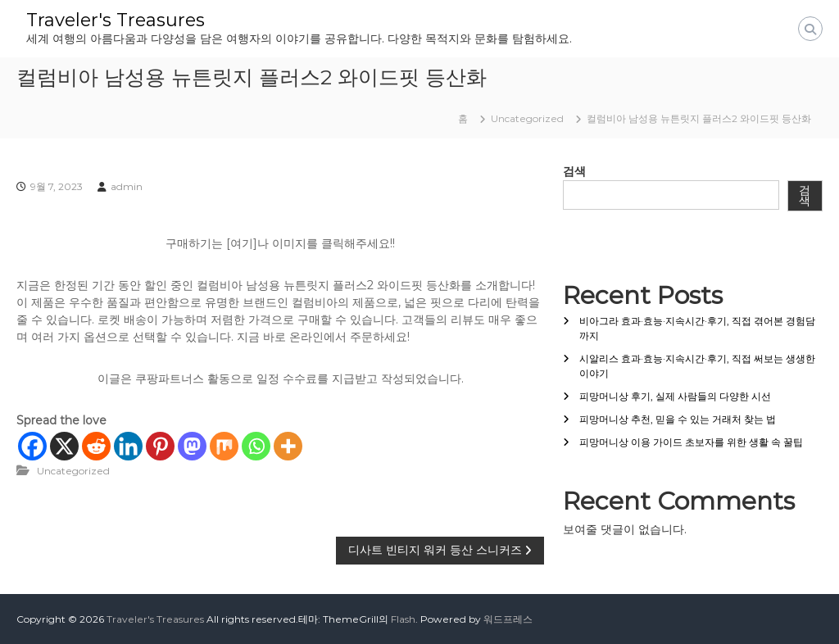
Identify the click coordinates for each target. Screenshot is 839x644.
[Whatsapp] (256, 446)
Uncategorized (527, 118)
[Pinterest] (160, 446)
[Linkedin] (128, 446)
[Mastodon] (192, 446)
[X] (64, 446)
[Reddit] (96, 446)
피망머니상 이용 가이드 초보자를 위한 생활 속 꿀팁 (691, 442)
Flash (403, 619)
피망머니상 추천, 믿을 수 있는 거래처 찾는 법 (678, 419)
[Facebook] (32, 446)
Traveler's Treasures (116, 20)
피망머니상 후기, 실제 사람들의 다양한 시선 (675, 396)
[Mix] (224, 446)
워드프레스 (508, 619)
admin (127, 186)
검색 (574, 171)
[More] (288, 446)
